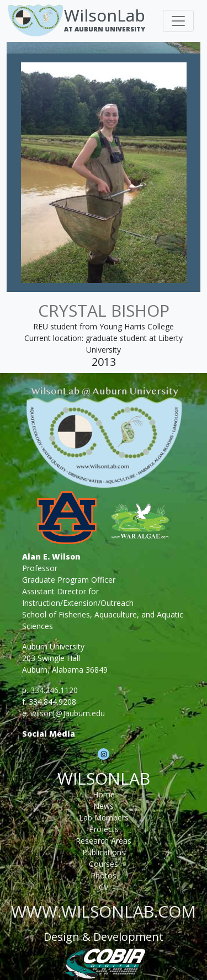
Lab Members (104, 817)
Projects (104, 829)
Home (104, 794)
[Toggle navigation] (178, 21)
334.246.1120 (54, 690)
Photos (104, 875)
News (104, 806)
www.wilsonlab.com (104, 911)
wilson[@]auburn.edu (68, 713)
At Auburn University (105, 29)
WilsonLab (105, 15)
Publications (104, 852)
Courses (104, 864)
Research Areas (104, 841)
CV (104, 887)
